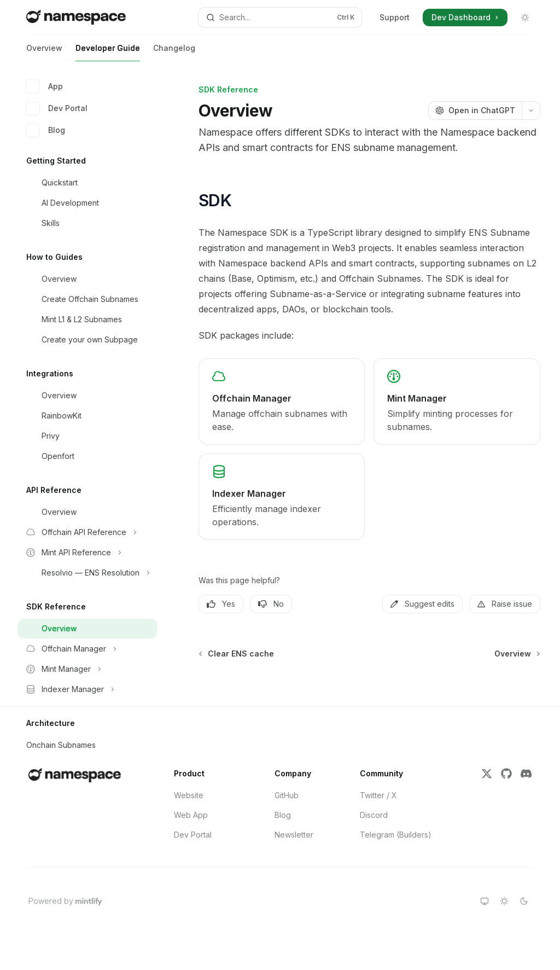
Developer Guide (108, 52)
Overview (44, 52)
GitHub (287, 795)
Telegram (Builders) (396, 835)
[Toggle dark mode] (525, 18)
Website (189, 795)
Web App (191, 815)
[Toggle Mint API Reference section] (87, 553)
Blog (46, 130)
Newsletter (294, 835)
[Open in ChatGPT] (475, 111)
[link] (282, 402)
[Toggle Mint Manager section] (87, 669)
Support (395, 17)
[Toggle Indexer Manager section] (87, 689)
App (45, 86)
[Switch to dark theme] (524, 901)
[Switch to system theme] (485, 901)
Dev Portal (57, 108)
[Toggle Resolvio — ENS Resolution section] (87, 573)
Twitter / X (378, 795)
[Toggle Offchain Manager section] (87, 649)
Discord (374, 815)
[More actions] (531, 111)
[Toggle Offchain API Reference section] (87, 532)
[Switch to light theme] (504, 901)
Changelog (174, 52)
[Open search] (280, 18)
